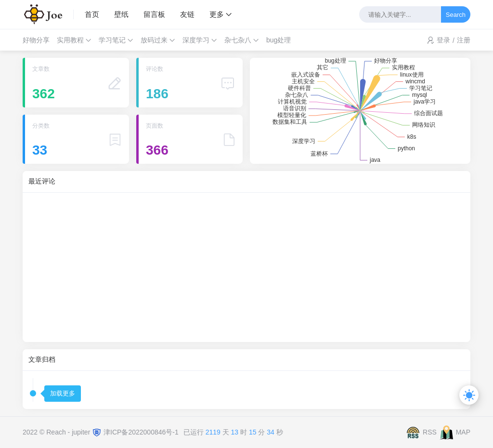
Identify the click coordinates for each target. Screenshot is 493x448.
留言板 (154, 14)
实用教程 (70, 40)
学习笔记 (112, 40)
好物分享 (36, 40)
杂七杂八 (238, 40)
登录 (443, 40)
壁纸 (121, 14)
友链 (187, 14)
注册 (464, 40)
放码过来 (154, 40)
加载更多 (63, 393)
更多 (217, 14)
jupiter (82, 432)
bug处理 (279, 40)
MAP (463, 432)
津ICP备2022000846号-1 (141, 432)
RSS (430, 432)
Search (456, 15)
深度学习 (196, 40)
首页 (92, 14)
